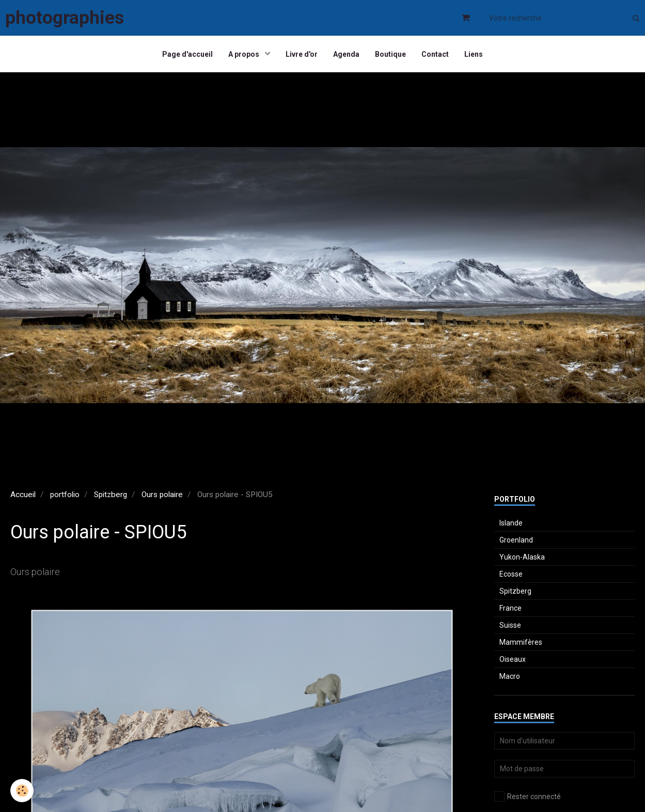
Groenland (516, 540)
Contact (435, 54)
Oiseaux (513, 659)
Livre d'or (302, 54)
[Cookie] (22, 791)
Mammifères (521, 642)
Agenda (346, 54)
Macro (510, 676)
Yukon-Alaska (522, 557)
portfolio (65, 495)
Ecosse (511, 574)
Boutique (390, 54)
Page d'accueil (187, 54)
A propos (245, 54)
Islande (511, 523)
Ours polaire (162, 495)
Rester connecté (528, 797)
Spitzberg (111, 495)
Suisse (510, 625)
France (510, 608)
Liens (474, 54)
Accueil (23, 495)
